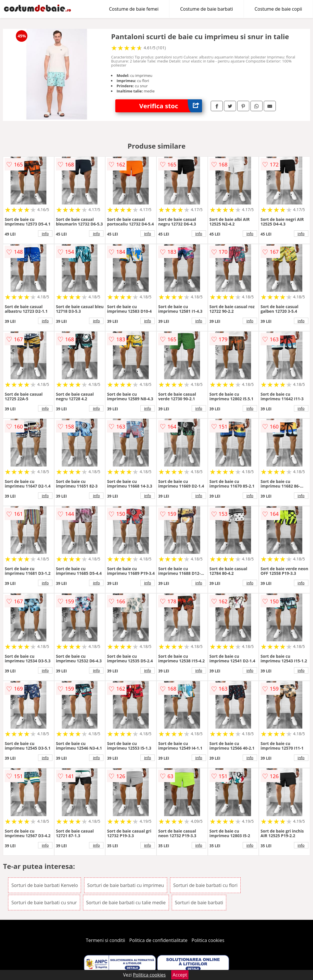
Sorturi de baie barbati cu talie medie (126, 903)
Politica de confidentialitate (159, 940)
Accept (180, 975)
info (45, 234)
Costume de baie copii (278, 9)
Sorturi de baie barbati (199, 903)
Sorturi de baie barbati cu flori (205, 885)
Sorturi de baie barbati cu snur (44, 903)
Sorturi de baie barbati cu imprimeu (126, 885)
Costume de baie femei (134, 9)
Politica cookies (208, 940)
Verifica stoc (171, 106)
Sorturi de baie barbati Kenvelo (45, 885)
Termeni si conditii (106, 940)
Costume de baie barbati (207, 9)
